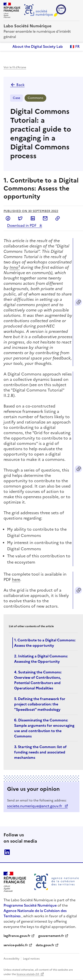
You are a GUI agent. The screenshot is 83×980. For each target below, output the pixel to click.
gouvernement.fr (51, 936)
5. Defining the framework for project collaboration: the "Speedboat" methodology (40, 704)
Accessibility (12, 959)
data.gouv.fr (45, 945)
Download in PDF (22, 225)
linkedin (7, 852)
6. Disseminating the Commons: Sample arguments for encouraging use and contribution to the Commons (44, 728)
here (16, 579)
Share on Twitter (20, 218)
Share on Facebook (8, 218)
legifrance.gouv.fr (17, 936)
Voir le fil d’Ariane (15, 67)
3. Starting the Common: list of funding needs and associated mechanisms (40, 752)
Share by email (45, 218)
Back (17, 85)
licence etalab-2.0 (28, 974)
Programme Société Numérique (30, 905)
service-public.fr (16, 945)
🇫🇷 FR (75, 46)
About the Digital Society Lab (38, 46)
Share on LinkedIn (33, 218)
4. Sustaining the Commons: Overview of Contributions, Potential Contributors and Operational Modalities (38, 680)
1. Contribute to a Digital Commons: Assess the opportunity (45, 643)
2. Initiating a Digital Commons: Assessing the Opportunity (41, 659)
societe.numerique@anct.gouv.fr (35, 806)
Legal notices (31, 959)
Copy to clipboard (58, 218)
